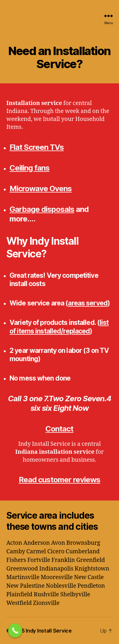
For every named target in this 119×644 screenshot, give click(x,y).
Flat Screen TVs (37, 147)
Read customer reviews (60, 480)
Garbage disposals (42, 209)
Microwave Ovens (41, 189)
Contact (59, 429)
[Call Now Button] (15, 631)
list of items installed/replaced (59, 327)
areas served (88, 303)
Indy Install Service (49, 631)
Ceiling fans (30, 168)
